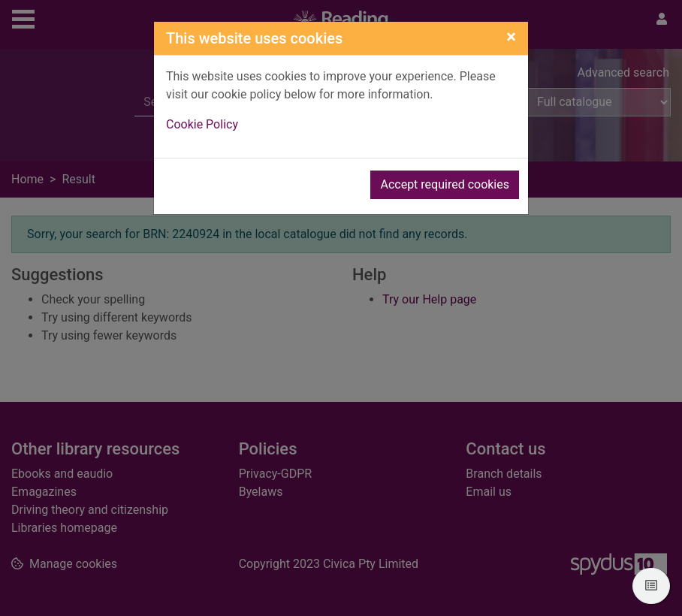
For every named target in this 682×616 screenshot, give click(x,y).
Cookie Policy (202, 124)
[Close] (511, 37)
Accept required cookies (445, 184)
